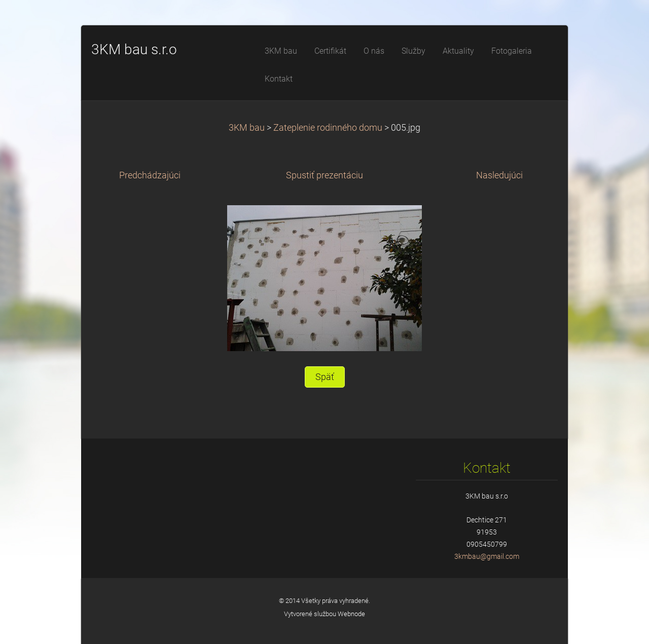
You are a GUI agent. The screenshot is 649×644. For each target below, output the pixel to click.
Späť (325, 377)
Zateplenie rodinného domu (328, 128)
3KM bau (247, 128)
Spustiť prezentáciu (324, 175)
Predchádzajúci (150, 175)
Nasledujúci (499, 175)
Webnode (351, 614)
